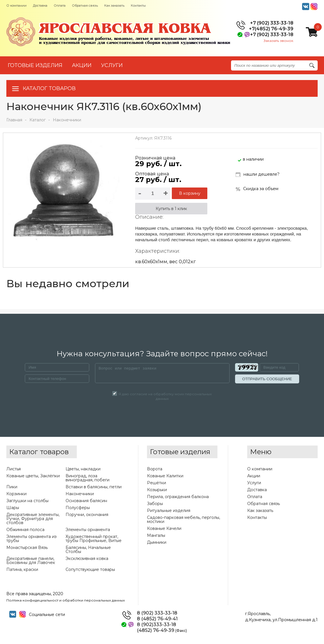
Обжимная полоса (25, 530)
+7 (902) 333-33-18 (272, 23)
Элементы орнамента (88, 530)
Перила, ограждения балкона (178, 497)
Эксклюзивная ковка (87, 558)
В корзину (190, 193)
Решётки (157, 483)
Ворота (155, 469)
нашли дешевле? (258, 175)
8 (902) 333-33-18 (157, 613)
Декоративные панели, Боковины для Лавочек (31, 561)
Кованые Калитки (165, 476)
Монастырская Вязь (27, 548)
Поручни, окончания (87, 515)
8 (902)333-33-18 (157, 625)
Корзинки (16, 494)
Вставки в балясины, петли (94, 487)
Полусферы (78, 508)
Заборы (155, 504)
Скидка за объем (257, 189)
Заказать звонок (279, 41)
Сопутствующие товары (90, 569)
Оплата (60, 5)
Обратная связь (85, 5)
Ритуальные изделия (169, 511)
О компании (16, 5)
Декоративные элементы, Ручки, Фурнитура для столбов (33, 519)
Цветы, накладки (83, 469)
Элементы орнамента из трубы (31, 539)
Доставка (40, 5)
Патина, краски (22, 569)
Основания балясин (86, 501)
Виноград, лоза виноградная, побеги (87, 478)
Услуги (254, 483)
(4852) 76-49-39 (162, 630)
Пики (12, 487)
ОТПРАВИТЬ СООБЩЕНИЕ (267, 379)
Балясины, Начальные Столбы (88, 550)
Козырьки (157, 490)
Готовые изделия (35, 65)
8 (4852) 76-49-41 (157, 619)
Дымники (157, 542)
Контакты (138, 5)
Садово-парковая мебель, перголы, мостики (184, 519)
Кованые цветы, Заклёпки (33, 476)
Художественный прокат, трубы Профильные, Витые (94, 539)
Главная (14, 120)
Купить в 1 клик (171, 209)
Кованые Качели (164, 528)
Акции (254, 476)
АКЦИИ (82, 65)
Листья (14, 469)
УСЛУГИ (112, 65)
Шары (13, 508)
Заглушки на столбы (27, 501)
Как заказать (114, 5)
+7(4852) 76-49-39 (271, 29)
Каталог (38, 120)
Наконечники (67, 120)
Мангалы (156, 535)
